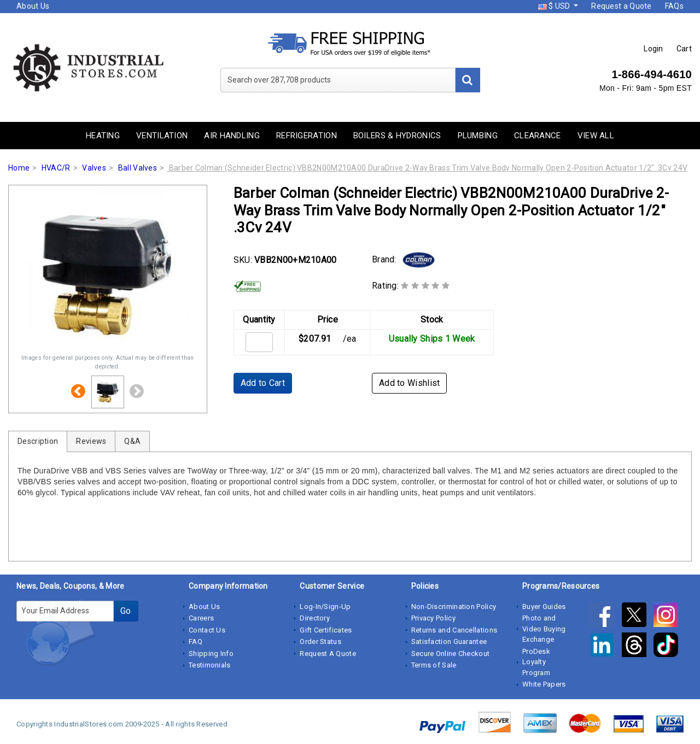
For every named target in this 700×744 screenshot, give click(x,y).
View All (596, 136)
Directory (315, 618)
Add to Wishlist (410, 383)
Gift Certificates (326, 630)
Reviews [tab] (91, 441)
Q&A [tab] (132, 441)
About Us (33, 6)
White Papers (544, 684)
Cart (684, 49)
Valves (94, 168)
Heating (103, 136)
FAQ (196, 642)
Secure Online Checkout (451, 654)
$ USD (555, 6)
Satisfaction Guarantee (449, 642)
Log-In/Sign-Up (325, 607)
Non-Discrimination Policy (454, 607)
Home (19, 168)
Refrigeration (307, 136)
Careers (201, 618)
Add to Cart (263, 383)
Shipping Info (211, 654)
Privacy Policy (433, 618)
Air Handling (232, 136)
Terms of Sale (434, 665)
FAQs (674, 6)
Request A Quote (328, 654)
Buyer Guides (544, 607)
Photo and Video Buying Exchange (544, 629)
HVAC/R (56, 168)
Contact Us (207, 630)
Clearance (538, 136)
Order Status (320, 642)
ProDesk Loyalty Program (536, 662)
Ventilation (162, 136)
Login (654, 49)
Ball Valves (138, 168)
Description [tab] (38, 441)
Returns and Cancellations (454, 630)
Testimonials (210, 665)
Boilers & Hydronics (397, 136)
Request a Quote (622, 6)
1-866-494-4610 (652, 74)
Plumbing (478, 136)
